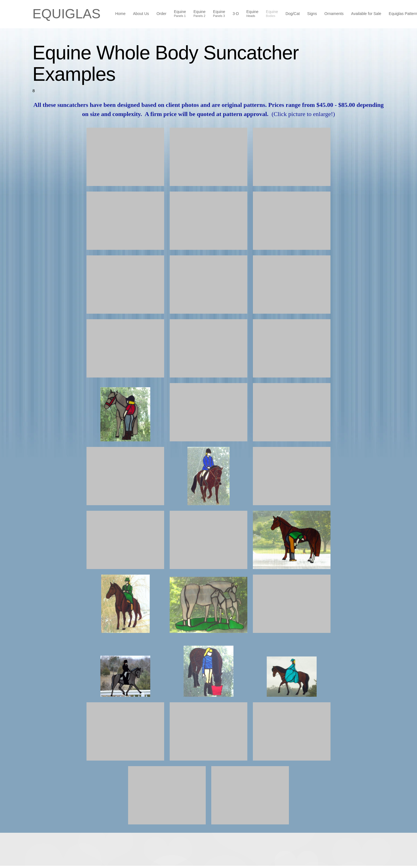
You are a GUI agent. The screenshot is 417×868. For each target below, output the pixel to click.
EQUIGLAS (66, 14)
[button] (125, 157)
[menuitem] (120, 14)
